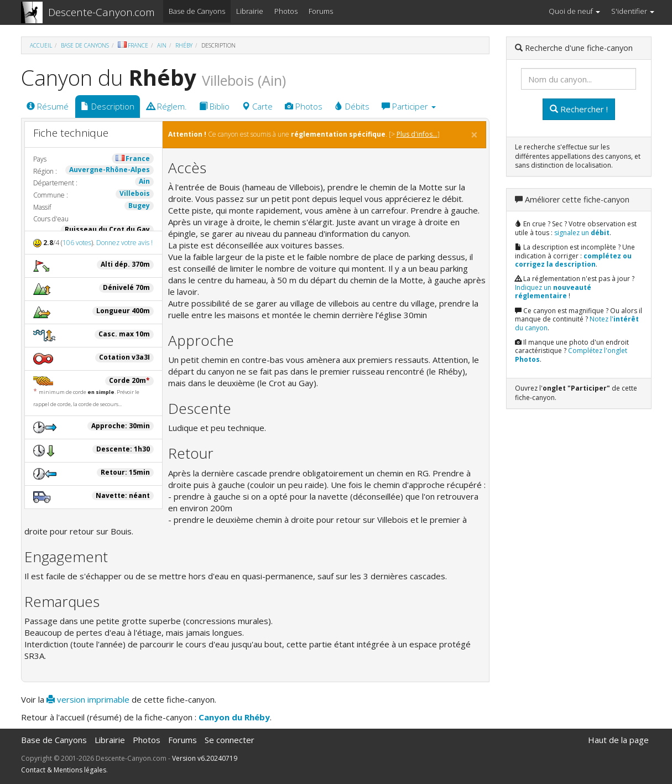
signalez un (582, 233)
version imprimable (88, 699)
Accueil (41, 45)
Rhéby (184, 45)
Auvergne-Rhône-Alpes (110, 170)
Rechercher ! (579, 109)
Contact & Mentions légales (64, 770)
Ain (162, 45)
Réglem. (167, 106)
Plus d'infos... (417, 134)
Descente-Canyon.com (101, 12)
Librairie (250, 11)
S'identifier (633, 11)
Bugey (139, 206)
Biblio (214, 106)
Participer (409, 106)
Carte (257, 106)
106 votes (77, 243)
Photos (286, 11)
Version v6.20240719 (205, 758)
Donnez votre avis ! (124, 243)
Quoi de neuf (574, 11)
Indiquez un (553, 292)
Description (108, 106)
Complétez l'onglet (571, 355)
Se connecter (230, 740)
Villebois (135, 193)
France (133, 45)
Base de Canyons (197, 11)
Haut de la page (618, 740)
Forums (321, 11)
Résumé (48, 106)
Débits (352, 106)
